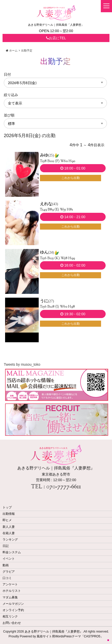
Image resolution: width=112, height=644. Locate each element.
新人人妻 (9, 527)
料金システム (12, 552)
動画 (6, 565)
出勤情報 (9, 514)
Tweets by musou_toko (22, 364)
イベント (9, 559)
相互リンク (10, 616)
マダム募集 (10, 597)
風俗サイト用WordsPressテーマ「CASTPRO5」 (70, 636)
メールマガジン (13, 604)
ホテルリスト (12, 591)
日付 (7, 74)
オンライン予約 (13, 610)
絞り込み (11, 95)
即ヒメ (7, 520)
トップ (7, 507)
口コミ (7, 578)
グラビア (9, 572)
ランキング (10, 540)
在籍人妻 (9, 533)
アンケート (10, 584)
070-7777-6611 (64, 487)
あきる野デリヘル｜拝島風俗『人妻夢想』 (54, 632)
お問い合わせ (12, 623)
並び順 (9, 115)
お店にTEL (56, 38)
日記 (6, 546)
